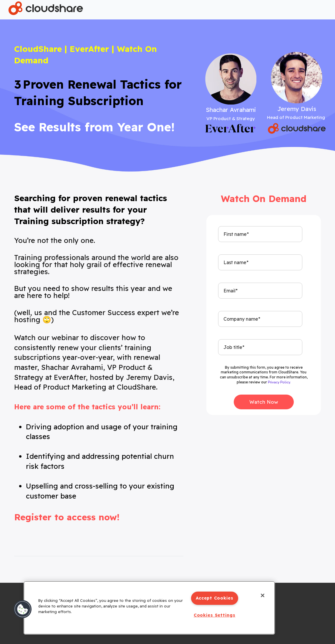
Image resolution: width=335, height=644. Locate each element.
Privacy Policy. (279, 382)
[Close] (263, 595)
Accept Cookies (215, 598)
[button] (23, 609)
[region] (149, 608)
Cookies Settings (215, 615)
